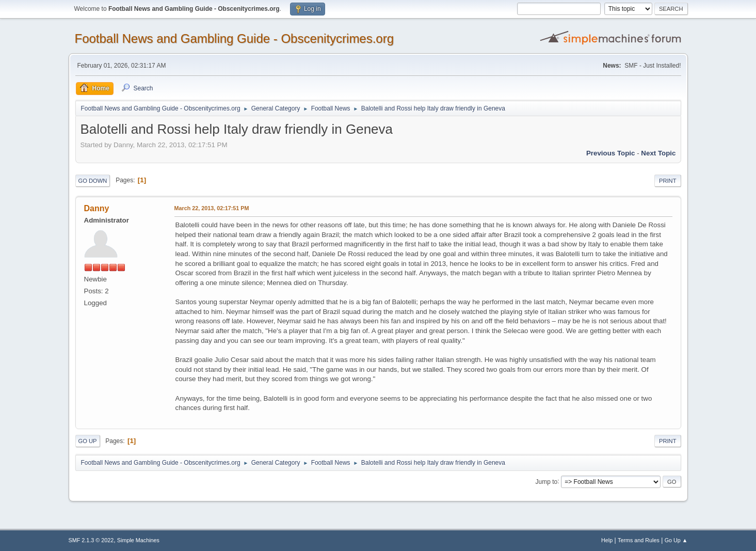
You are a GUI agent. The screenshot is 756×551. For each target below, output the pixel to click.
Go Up (88, 441)
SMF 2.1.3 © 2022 (91, 540)
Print (668, 181)
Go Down (93, 181)
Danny (97, 208)
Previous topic (611, 153)
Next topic (658, 153)
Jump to (547, 481)
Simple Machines (138, 540)
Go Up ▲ (676, 540)
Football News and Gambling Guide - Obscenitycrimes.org (235, 38)
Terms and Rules (639, 540)
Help (607, 540)
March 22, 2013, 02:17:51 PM (212, 208)
